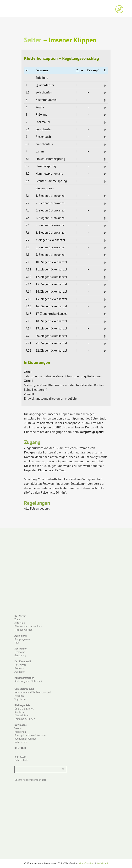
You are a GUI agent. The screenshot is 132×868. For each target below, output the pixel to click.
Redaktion (20, 668)
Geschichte (20, 665)
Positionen (20, 732)
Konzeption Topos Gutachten (30, 735)
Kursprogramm (22, 639)
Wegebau (19, 696)
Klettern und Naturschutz (28, 626)
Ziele (17, 619)
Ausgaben (20, 672)
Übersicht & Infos (24, 709)
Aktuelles (20, 623)
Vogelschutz (21, 699)
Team (17, 643)
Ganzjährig (20, 655)
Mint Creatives (87, 863)
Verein (18, 728)
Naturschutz (21, 742)
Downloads (20, 725)
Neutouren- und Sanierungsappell (33, 692)
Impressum (20, 757)
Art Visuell (102, 863)
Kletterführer (22, 715)
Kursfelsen (20, 712)
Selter (33, 40)
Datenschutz (21, 760)
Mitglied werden (23, 630)
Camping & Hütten (25, 719)
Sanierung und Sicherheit (28, 681)
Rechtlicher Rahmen (25, 739)
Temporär (20, 652)
